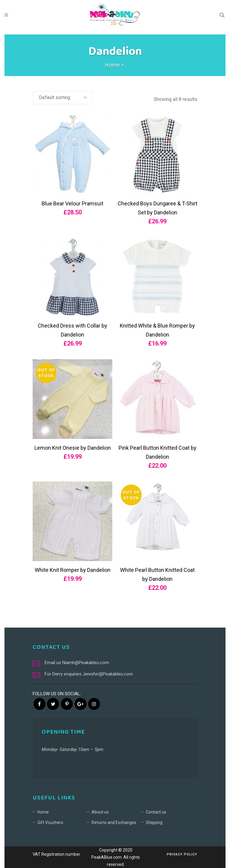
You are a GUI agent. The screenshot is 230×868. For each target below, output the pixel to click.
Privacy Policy (182, 854)
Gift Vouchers (50, 822)
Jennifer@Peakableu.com (108, 674)
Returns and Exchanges (114, 822)
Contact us (156, 812)
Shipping (154, 822)
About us (100, 812)
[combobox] (63, 98)
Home (112, 65)
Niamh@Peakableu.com (86, 663)
